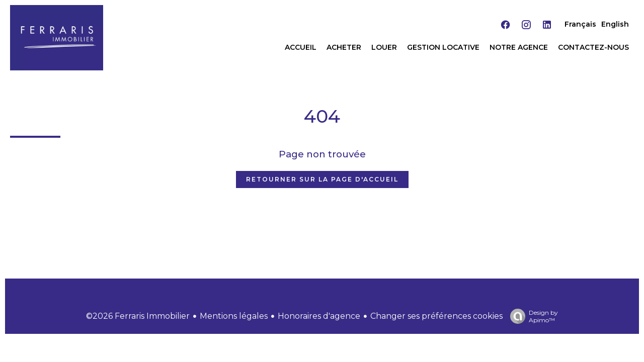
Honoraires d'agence (319, 316)
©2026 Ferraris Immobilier (138, 316)
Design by (532, 316)
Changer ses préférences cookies (436, 316)
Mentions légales (234, 316)
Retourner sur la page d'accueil (322, 179)
